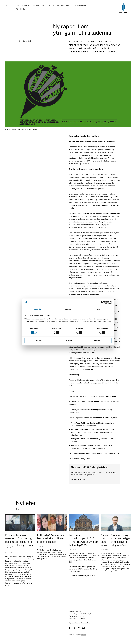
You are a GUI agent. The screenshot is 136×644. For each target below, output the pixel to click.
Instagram (79, 628)
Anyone (83, 635)
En (24, 9)
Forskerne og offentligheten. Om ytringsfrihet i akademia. (92, 142)
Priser (44, 5)
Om (49, 5)
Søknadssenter (80, 5)
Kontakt (56, 5)
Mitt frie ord (65, 5)
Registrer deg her (76, 479)
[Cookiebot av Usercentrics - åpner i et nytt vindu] (103, 302)
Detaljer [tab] (68, 309)
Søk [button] (17, 9)
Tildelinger (36, 5)
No (21, 9)
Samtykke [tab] (37, 309)
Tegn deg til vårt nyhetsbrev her (79, 623)
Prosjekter (26, 5)
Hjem (18, 5)
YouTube (83, 628)
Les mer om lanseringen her (79, 459)
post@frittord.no (79, 616)
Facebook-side (113, 453)
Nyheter (19, 41)
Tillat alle (97, 340)
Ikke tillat (39, 340)
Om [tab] (99, 309)
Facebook (70, 628)
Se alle (18, 509)
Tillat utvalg (68, 340)
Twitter (75, 628)
